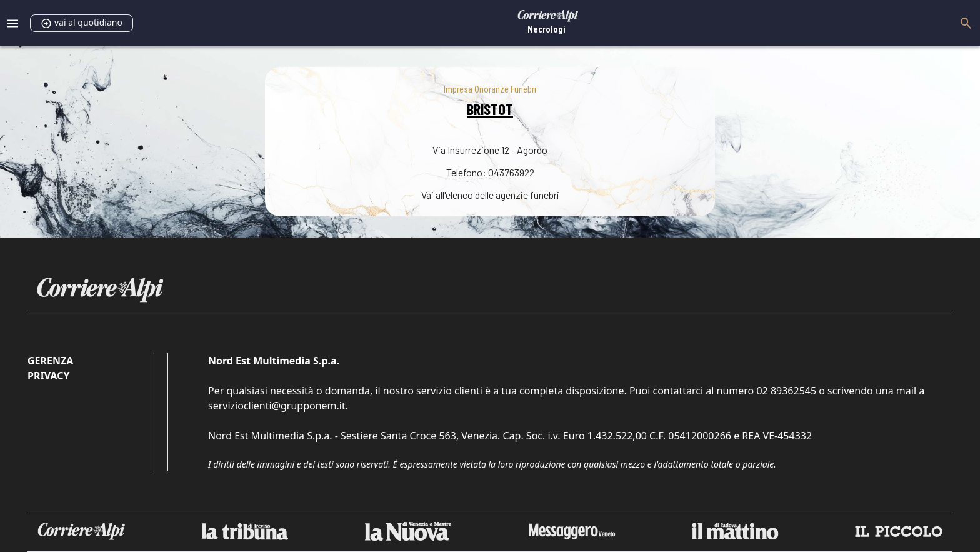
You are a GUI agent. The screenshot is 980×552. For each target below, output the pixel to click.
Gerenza (50, 361)
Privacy (48, 376)
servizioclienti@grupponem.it (277, 406)
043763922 (511, 172)
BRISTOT (490, 109)
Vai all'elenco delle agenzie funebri (490, 195)
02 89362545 (786, 391)
